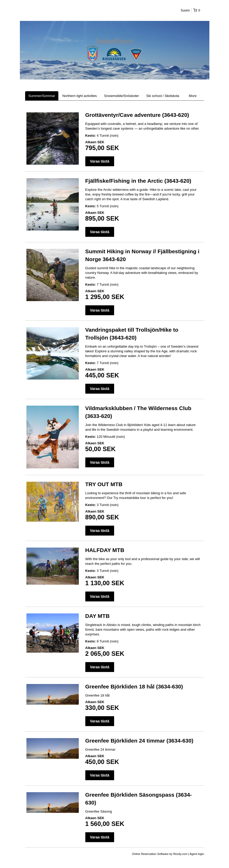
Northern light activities (80, 96)
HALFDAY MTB (105, 550)
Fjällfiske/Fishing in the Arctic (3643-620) (138, 181)
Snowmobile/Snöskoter (122, 96)
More (194, 96)
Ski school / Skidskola (163, 96)
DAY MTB (97, 616)
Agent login (197, 854)
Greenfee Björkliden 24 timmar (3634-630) (139, 741)
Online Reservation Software (150, 854)
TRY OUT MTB (104, 484)
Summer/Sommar (42, 96)
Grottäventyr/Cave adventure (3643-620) (137, 115)
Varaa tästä (100, 161)
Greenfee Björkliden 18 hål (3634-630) (134, 686)
